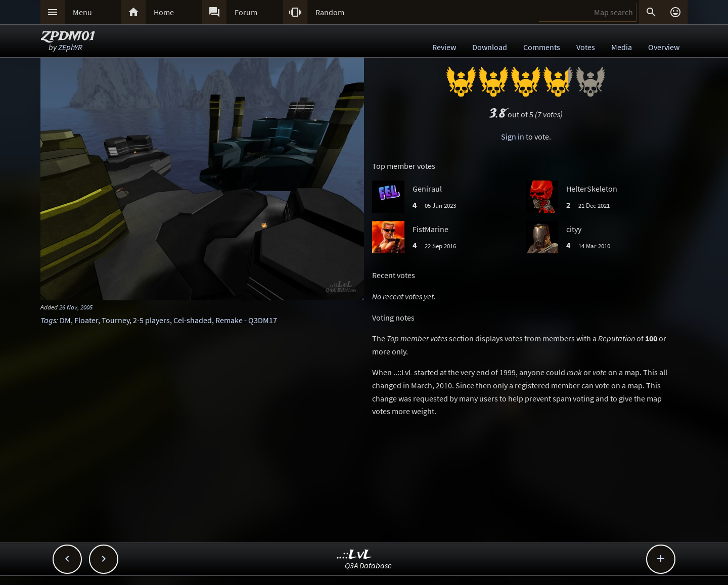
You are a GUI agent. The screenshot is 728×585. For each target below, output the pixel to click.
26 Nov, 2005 (76, 307)
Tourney (116, 320)
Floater (86, 320)
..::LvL (355, 555)
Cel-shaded (193, 320)
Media (622, 47)
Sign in (513, 137)
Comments (542, 47)
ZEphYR (70, 47)
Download (490, 47)
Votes (586, 47)
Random (330, 12)
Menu (82, 12)
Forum (246, 12)
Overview (664, 47)
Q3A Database (368, 565)
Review (444, 47)
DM (65, 320)
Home (164, 12)
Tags (48, 320)
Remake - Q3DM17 (246, 320)
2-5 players (151, 320)
